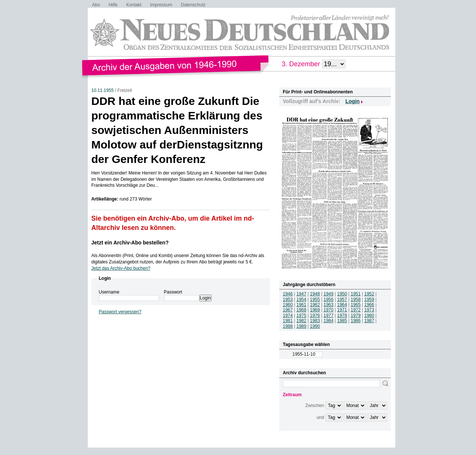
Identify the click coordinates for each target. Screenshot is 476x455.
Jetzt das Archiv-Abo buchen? (121, 268)
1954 (301, 299)
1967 (288, 310)
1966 (369, 305)
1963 (329, 305)
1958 (356, 299)
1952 (369, 294)
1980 (369, 315)
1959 (369, 299)
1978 (342, 315)
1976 (315, 315)
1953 (288, 299)
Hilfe (113, 5)
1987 (369, 321)
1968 (301, 310)
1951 (356, 294)
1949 (329, 294)
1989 (301, 326)
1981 (288, 321)
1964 (342, 305)
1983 (315, 321)
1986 (356, 321)
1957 (342, 299)
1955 (315, 299)
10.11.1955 (103, 90)
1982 (301, 321)
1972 (356, 310)
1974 (288, 315)
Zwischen (315, 406)
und (320, 417)
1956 (329, 299)
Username (109, 292)
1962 (315, 305)
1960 (288, 305)
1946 (288, 294)
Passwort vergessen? (120, 312)
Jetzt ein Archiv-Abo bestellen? (130, 243)
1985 (342, 321)
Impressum (161, 5)
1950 (342, 294)
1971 (342, 310)
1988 (288, 326)
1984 (329, 321)
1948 (315, 294)
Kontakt (134, 5)
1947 (301, 294)
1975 (301, 315)
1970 (329, 310)
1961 (301, 305)
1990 (315, 326)
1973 (369, 310)
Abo (96, 5)
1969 (315, 310)
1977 (329, 315)
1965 (356, 305)
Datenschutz (193, 5)
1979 (356, 315)
